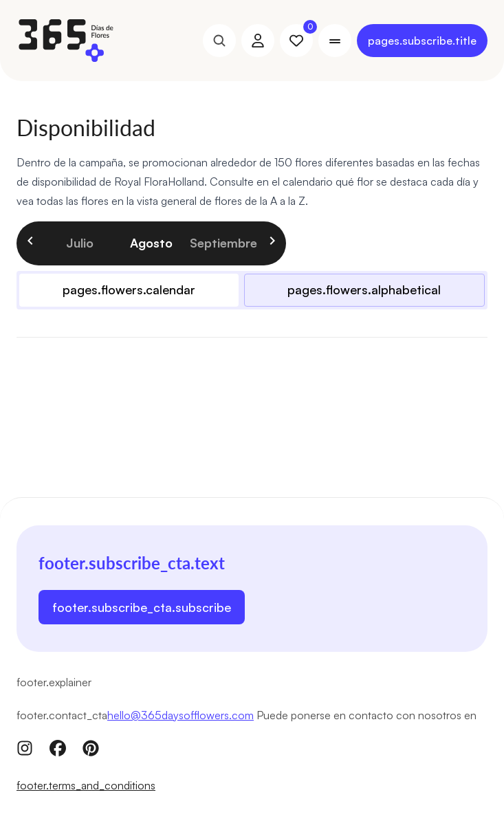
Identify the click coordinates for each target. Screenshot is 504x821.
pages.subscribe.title (422, 41)
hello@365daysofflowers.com (180, 715)
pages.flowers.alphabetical (364, 289)
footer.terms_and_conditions (86, 785)
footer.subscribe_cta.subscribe (142, 607)
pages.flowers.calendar (129, 289)
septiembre (223, 243)
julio (80, 243)
